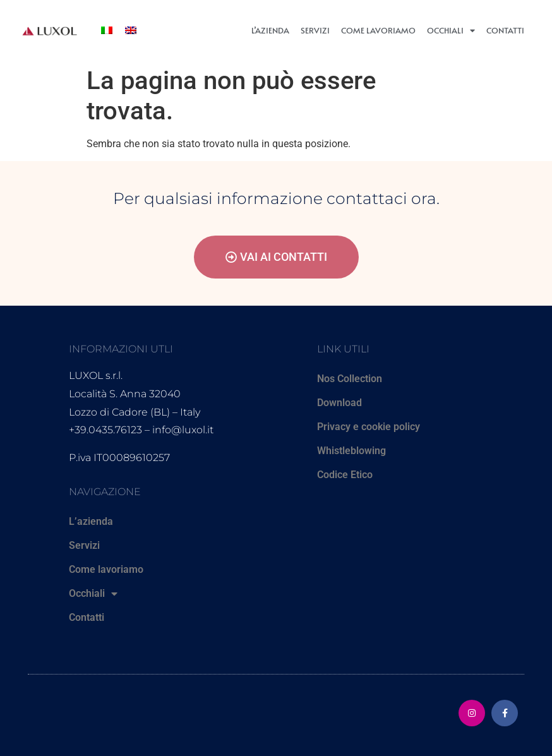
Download (339, 403)
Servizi (315, 30)
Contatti (505, 30)
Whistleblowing (351, 451)
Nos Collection (350, 379)
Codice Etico (345, 475)
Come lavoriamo (378, 30)
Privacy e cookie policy (369, 427)
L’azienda (270, 30)
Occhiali (451, 31)
